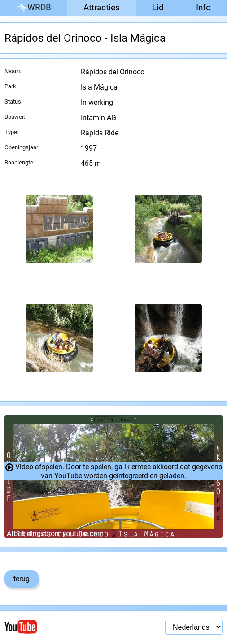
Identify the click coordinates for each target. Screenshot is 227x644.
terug (22, 579)
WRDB (34, 8)
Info (203, 7)
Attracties (102, 7)
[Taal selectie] (194, 627)
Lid (158, 7)
